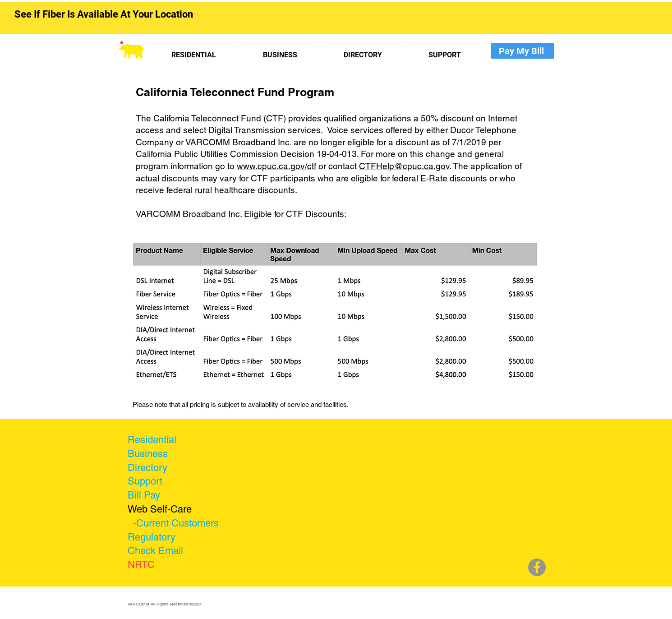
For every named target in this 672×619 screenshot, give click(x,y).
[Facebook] (537, 567)
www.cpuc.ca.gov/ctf (276, 166)
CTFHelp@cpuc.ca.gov (404, 166)
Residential (152, 440)
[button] (194, 51)
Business (148, 454)
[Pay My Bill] (522, 51)
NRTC (141, 565)
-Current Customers (176, 523)
